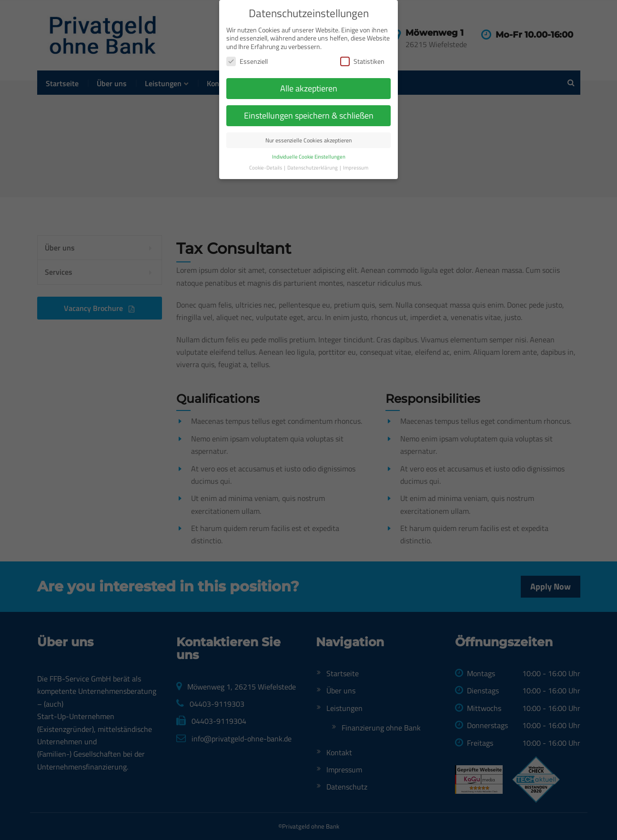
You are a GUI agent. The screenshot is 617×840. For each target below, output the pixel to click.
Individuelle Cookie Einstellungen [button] (309, 127)
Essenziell (247, 32)
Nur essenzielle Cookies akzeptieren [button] (308, 110)
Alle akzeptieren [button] (309, 58)
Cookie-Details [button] (266, 138)
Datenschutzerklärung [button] (313, 138)
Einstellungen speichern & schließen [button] (309, 85)
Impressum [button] (356, 138)
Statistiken (362, 32)
